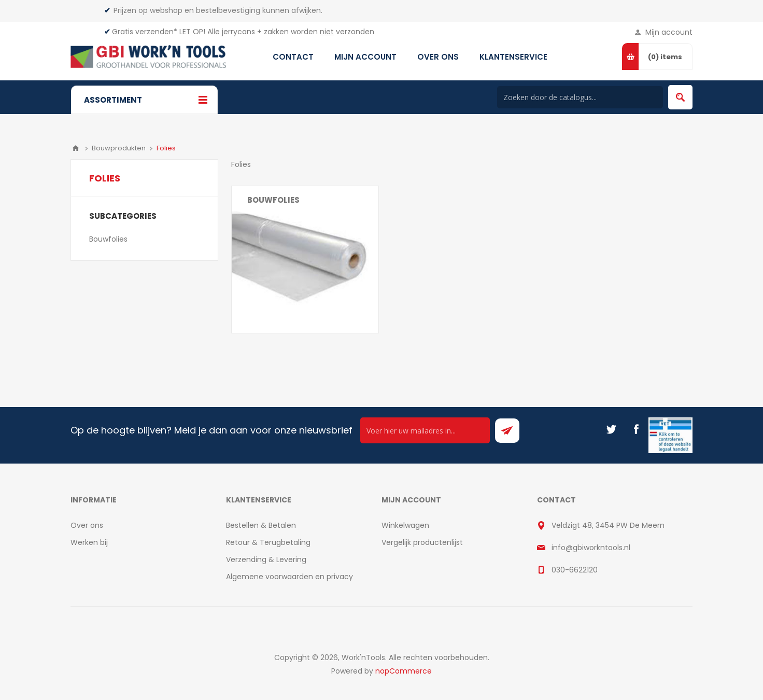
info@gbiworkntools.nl (591, 548)
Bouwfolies (273, 200)
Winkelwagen (405, 525)
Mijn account (669, 32)
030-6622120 (575, 570)
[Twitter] (611, 429)
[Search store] (580, 97)
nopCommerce (404, 671)
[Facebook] (636, 429)
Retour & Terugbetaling (268, 542)
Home (76, 148)
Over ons (87, 525)
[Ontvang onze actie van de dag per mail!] (425, 430)
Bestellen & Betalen (261, 525)
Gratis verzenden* (145, 32)
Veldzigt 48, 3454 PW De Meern (608, 525)
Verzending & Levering (266, 559)
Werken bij (89, 542)
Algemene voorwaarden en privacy (289, 577)
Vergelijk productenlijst (422, 542)
